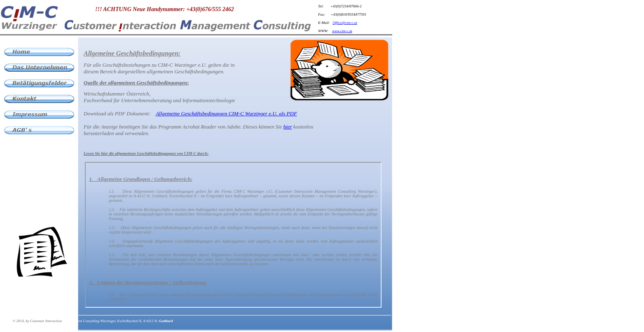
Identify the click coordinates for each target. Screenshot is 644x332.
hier (288, 127)
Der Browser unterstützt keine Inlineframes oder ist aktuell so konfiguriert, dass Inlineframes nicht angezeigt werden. (233, 235)
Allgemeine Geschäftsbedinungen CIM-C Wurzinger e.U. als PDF (226, 113)
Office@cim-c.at (345, 23)
